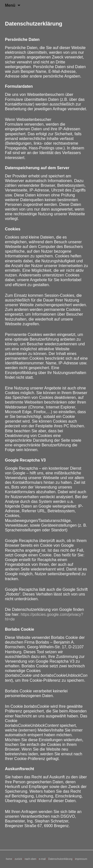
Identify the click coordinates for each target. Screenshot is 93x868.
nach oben (30, 859)
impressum (81, 859)
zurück (18, 859)
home (9, 859)
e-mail (42, 859)
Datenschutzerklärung (60, 859)
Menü (10, 5)
